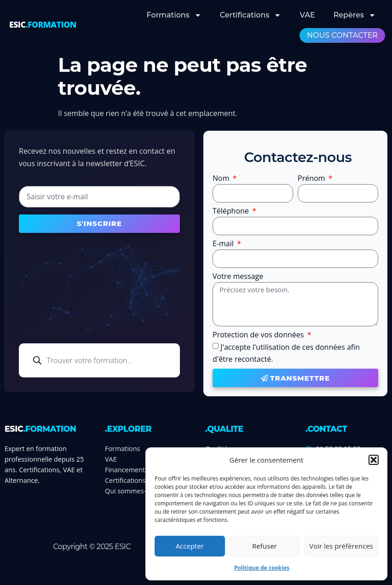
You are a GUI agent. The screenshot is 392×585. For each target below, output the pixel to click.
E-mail (224, 244)
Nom (222, 179)
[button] (374, 460)
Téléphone (232, 211)
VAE (307, 15)
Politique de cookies (262, 568)
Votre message (238, 277)
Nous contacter (342, 35)
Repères (355, 15)
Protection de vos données (259, 335)
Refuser (265, 546)
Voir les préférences (341, 546)
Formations (174, 15)
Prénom (312, 179)
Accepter (190, 546)
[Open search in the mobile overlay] (99, 360)
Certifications (251, 15)
